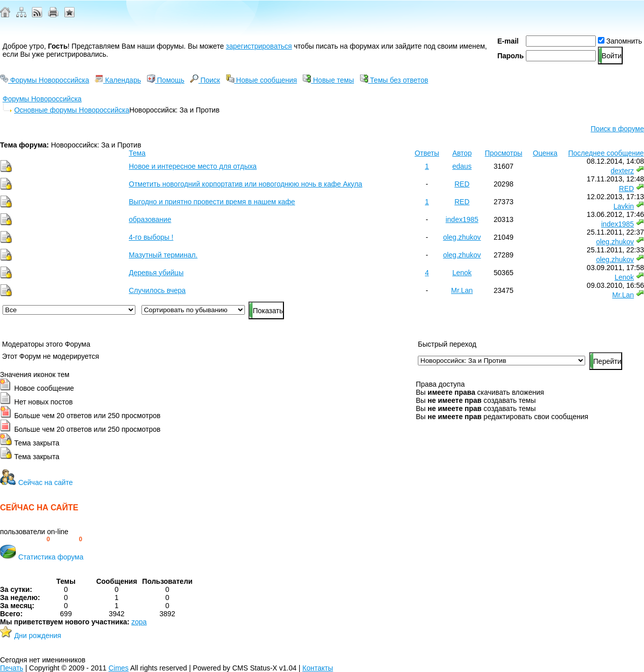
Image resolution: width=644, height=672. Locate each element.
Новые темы (328, 80)
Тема (137, 153)
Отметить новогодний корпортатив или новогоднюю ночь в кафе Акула (245, 184)
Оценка (545, 153)
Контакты (317, 668)
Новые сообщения (262, 80)
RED (462, 184)
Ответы (427, 153)
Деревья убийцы (156, 273)
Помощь (166, 80)
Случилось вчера (157, 290)
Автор (462, 153)
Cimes (119, 668)
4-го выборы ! (151, 237)
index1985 (462, 219)
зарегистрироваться (259, 46)
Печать (12, 668)
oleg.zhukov (462, 237)
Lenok (462, 273)
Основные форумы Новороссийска (72, 110)
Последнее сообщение (606, 153)
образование (150, 219)
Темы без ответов (394, 80)
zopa (139, 622)
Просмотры (504, 153)
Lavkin (624, 206)
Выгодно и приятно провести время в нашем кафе (212, 202)
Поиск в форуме (617, 129)
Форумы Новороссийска (45, 80)
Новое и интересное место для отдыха (193, 166)
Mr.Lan (462, 290)
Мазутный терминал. (163, 255)
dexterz (622, 171)
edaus (462, 166)
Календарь (118, 80)
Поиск (205, 80)
